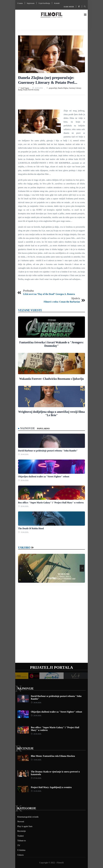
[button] (85, 15)
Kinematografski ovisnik (28, 817)
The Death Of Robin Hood (31, 528)
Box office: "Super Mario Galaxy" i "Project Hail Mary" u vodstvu (51, 503)
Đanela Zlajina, (63, 88)
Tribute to (22, 841)
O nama (20, 3)
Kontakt (57, 3)
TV (19, 845)
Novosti (21, 821)
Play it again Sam (25, 826)
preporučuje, (53, 88)
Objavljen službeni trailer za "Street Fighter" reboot (44, 477)
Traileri (20, 836)
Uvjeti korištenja (44, 3)
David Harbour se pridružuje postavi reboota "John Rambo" (48, 451)
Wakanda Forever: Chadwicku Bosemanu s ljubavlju (51, 379)
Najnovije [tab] (28, 428)
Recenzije (25, 748)
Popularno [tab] (43, 429)
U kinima (21, 850)
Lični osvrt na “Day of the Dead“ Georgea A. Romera (49, 294)
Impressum (31, 3)
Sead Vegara (25, 88)
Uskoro (24, 548)
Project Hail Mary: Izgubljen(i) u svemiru (51, 787)
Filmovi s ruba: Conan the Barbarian (62, 302)
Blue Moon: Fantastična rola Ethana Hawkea (53, 756)
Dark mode (69, 7)
